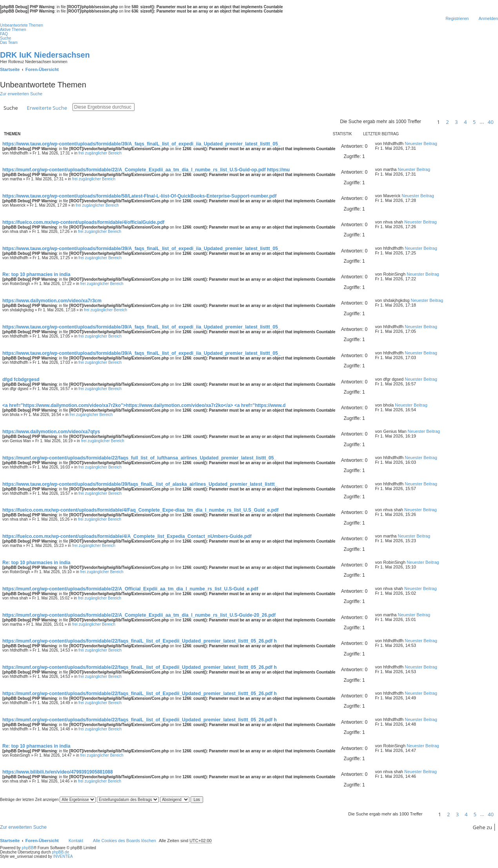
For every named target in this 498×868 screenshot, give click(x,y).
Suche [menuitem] (5, 38)
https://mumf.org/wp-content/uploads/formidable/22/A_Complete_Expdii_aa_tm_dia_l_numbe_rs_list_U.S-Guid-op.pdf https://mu (146, 170)
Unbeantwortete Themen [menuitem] (22, 25)
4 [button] (465, 122)
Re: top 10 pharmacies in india (36, 274)
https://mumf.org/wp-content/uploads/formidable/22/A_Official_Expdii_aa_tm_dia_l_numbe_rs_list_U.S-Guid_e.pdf (130, 589)
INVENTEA (63, 856)
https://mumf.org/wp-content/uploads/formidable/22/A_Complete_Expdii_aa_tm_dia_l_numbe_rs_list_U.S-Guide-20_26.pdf (139, 615)
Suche (11, 108)
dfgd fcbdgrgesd (21, 380)
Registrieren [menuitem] (457, 18)
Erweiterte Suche (47, 108)
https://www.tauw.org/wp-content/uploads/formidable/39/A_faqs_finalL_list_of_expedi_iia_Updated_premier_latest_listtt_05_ (141, 144)
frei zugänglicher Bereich (100, 153)
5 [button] (474, 122)
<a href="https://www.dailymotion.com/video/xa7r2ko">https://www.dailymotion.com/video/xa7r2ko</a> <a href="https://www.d (144, 405)
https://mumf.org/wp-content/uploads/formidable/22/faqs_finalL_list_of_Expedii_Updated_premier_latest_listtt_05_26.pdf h (139, 641)
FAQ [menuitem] (4, 34)
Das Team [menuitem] (9, 43)
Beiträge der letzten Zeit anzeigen (48, 800)
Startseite (10, 841)
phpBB (28, 848)
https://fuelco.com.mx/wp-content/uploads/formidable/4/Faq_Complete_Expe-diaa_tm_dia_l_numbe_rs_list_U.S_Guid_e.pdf (140, 510)
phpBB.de (60, 852)
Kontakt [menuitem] (76, 841)
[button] (428, 122)
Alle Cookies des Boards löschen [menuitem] (124, 841)
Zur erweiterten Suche (21, 94)
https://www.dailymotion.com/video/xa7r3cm (52, 301)
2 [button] (447, 122)
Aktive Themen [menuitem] (13, 30)
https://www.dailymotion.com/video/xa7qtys (51, 432)
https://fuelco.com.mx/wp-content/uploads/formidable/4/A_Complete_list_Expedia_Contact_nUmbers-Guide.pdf (127, 536)
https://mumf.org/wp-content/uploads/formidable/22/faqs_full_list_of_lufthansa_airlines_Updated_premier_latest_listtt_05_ (139, 458)
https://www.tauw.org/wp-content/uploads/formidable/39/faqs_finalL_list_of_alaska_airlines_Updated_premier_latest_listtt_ (140, 484)
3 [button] (456, 122)
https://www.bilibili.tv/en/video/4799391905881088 (58, 772)
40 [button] (491, 122)
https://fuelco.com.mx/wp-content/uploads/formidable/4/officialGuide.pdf (83, 222)
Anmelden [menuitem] (488, 18)
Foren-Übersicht (42, 841)
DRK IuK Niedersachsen (45, 55)
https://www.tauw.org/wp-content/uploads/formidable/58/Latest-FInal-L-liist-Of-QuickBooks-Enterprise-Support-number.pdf (139, 196)
